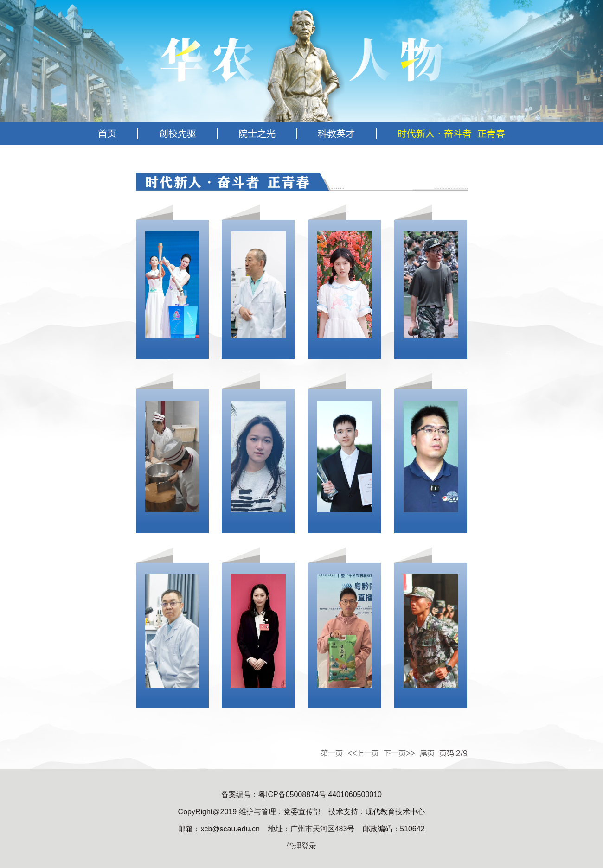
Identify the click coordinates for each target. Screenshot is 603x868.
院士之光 (257, 134)
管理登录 (301, 846)
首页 (107, 134)
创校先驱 (178, 134)
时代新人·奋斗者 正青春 (451, 134)
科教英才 (336, 134)
